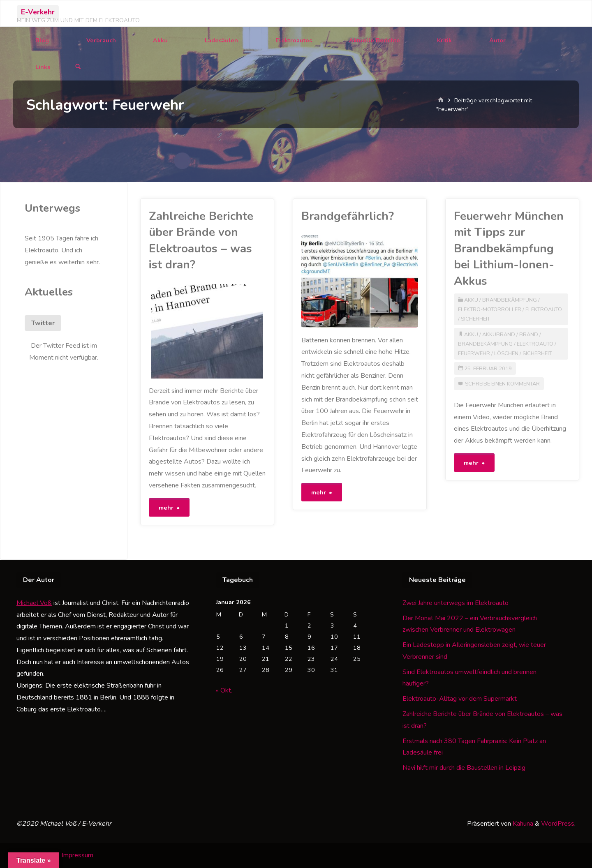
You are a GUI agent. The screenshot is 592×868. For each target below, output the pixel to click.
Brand (529, 335)
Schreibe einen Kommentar (502, 384)
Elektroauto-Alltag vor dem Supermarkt (460, 699)
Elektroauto (544, 309)
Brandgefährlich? (348, 216)
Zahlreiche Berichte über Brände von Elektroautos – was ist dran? (201, 240)
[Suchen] (78, 67)
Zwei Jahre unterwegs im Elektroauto (456, 603)
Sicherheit (475, 319)
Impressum (77, 855)
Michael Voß (34, 603)
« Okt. (224, 690)
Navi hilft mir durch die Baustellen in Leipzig (464, 768)
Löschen (506, 353)
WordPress (558, 824)
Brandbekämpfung (510, 300)
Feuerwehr (474, 353)
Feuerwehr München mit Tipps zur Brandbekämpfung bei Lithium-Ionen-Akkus (509, 249)
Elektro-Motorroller (490, 309)
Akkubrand (499, 335)
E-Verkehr (38, 12)
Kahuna (522, 824)
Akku (471, 300)
